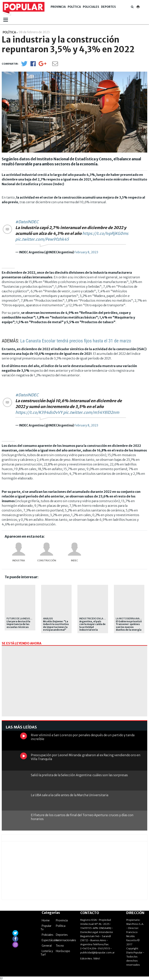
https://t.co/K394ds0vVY (39, 412)
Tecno (60, 946)
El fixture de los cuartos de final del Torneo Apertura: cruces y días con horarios (82, 817)
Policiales (91, 7)
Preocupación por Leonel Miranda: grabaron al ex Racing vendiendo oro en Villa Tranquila (86, 757)
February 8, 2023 (86, 252)
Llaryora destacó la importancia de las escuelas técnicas (18, 624)
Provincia (58, 7)
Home (46, 920)
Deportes (108, 7)
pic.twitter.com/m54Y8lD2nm (91, 412)
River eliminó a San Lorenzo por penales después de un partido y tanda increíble (83, 737)
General (47, 946)
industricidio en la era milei (97, 618)
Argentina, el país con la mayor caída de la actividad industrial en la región (92, 627)
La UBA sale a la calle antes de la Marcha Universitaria (70, 795)
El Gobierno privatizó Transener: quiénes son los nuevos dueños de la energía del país (129, 627)
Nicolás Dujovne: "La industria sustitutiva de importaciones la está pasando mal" (56, 626)
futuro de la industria (21, 618)
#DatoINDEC (27, 222)
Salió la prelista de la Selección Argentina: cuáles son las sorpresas (79, 775)
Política (74, 7)
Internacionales (66, 940)
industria (19, 560)
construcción (47, 560)
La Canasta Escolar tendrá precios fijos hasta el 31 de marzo (76, 341)
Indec (74, 560)
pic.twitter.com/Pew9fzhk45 (42, 239)
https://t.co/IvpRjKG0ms (105, 233)
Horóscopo (63, 951)
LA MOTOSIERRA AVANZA (130, 618)
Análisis (48, 618)
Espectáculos (50, 940)
